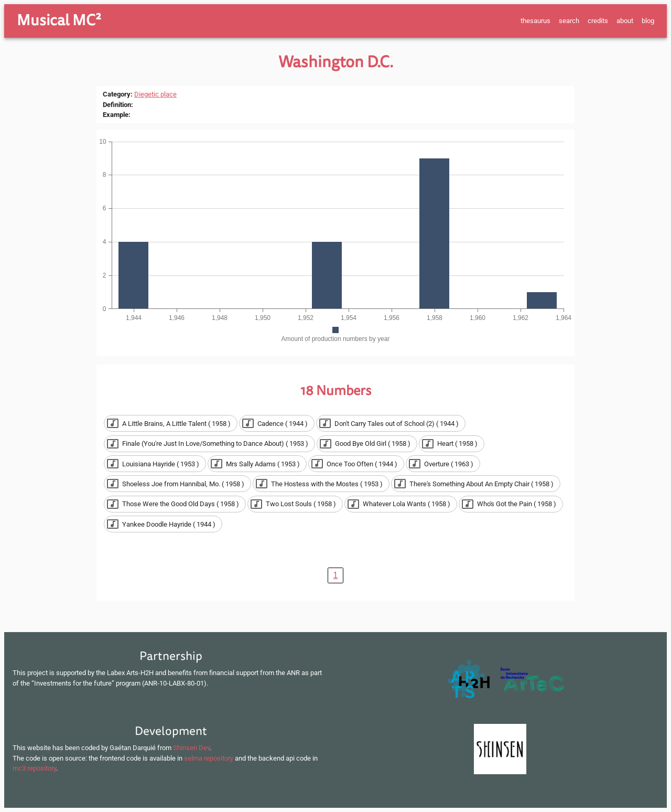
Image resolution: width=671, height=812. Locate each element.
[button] (171, 423)
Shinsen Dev (191, 748)
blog (648, 21)
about (625, 21)
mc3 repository (34, 768)
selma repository (209, 758)
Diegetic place (155, 94)
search (569, 21)
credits (598, 21)
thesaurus (535, 21)
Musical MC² (59, 20)
